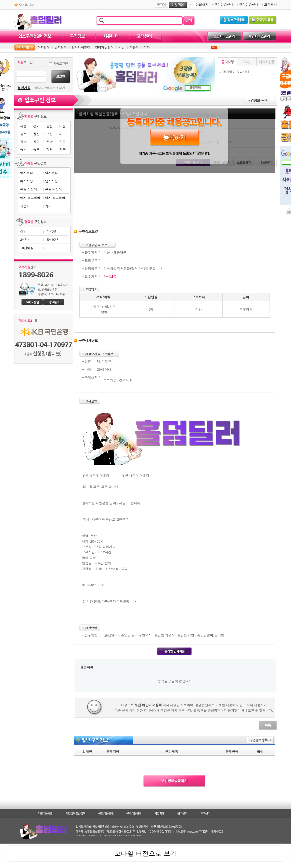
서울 (23, 126)
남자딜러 (61, 47)
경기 (36, 126)
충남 (23, 149)
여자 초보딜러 (30, 198)
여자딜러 (44, 47)
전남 (49, 141)
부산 (49, 134)
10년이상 (27, 248)
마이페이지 (200, 4)
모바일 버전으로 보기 (145, 854)
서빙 (122, 47)
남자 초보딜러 (55, 198)
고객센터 (271, 4)
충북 (36, 149)
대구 (62, 134)
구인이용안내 (224, 4)
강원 (49, 149)
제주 (62, 149)
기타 (147, 47)
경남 (23, 141)
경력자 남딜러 (104, 47)
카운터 (134, 47)
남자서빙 (51, 181)
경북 (36, 141)
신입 (23, 231)
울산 (36, 134)
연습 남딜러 (54, 189)
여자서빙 (27, 181)
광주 (23, 134)
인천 (49, 126)
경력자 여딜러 (81, 47)
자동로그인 (61, 63)
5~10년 (53, 239)
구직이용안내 (249, 4)
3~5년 (25, 239)
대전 (62, 126)
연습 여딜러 (29, 189)
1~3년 (52, 231)
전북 (62, 141)
